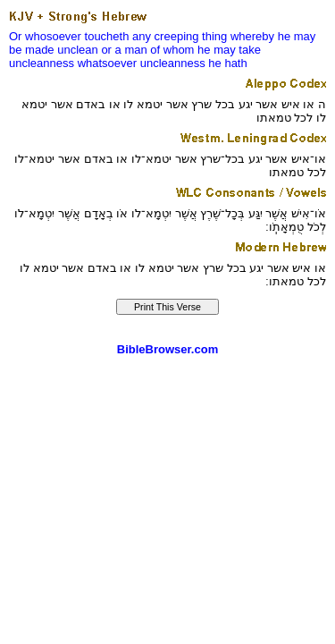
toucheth (107, 36)
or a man (124, 50)
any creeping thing (180, 36)
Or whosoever (45, 36)
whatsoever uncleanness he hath (163, 63)
